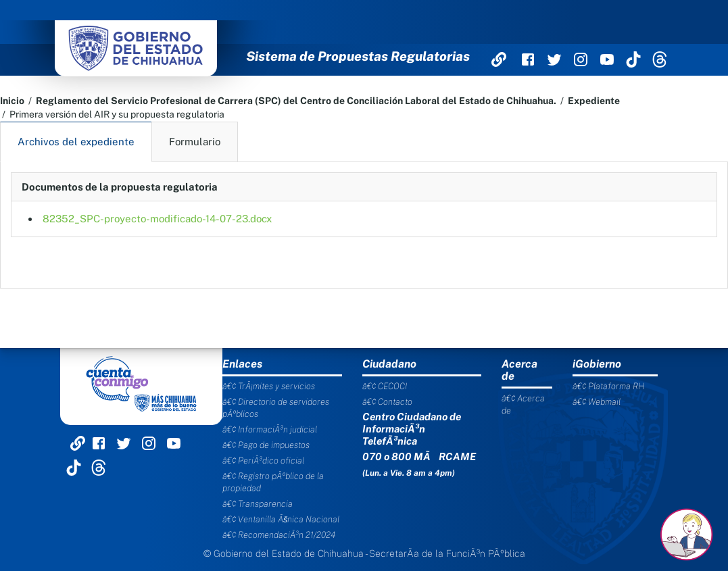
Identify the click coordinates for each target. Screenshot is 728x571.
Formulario (195, 142)
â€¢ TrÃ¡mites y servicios (269, 386)
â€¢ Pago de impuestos (266, 445)
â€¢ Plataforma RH (608, 386)
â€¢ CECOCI (385, 386)
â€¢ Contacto (387, 402)
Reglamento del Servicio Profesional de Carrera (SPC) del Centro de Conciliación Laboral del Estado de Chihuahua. (296, 101)
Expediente (594, 101)
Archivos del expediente (76, 142)
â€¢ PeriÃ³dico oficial (263, 461)
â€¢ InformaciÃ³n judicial (270, 429)
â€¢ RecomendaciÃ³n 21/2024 (279, 535)
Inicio (12, 101)
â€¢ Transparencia (258, 504)
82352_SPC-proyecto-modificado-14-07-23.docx (157, 219)
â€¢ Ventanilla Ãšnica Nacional (281, 519)
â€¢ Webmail (597, 402)
